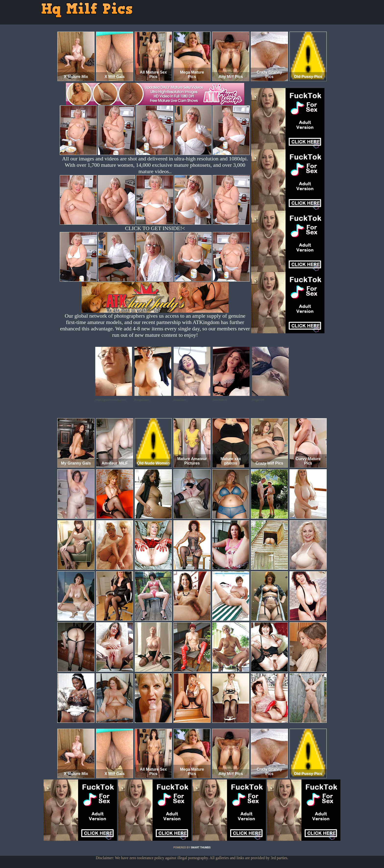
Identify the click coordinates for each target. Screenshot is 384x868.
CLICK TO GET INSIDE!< (155, 228)
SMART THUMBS (201, 848)
